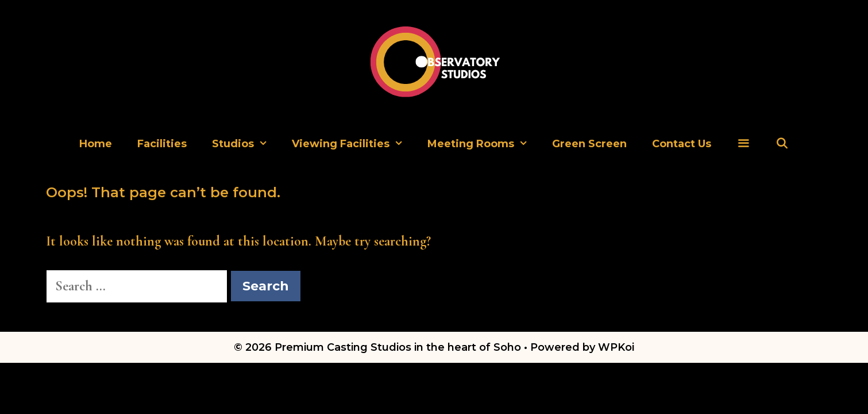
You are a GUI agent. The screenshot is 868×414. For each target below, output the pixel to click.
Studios (246, 144)
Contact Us (682, 144)
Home (96, 144)
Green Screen (589, 144)
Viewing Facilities (353, 144)
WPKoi (616, 347)
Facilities (162, 144)
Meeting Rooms (483, 144)
